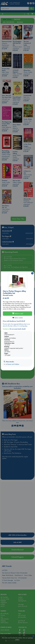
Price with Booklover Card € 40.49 (14, 321)
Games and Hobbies (13, 364)
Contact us (6, 329)
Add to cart (18, 314)
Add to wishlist (18, 318)
